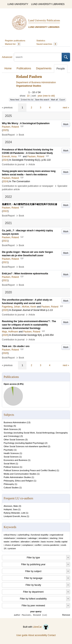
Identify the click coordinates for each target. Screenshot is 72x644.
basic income (47, 542)
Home (8, 68)
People (61, 69)
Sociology (8, 426)
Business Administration (15, 422)
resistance (22, 538)
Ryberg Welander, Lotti (14, 513)
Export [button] (62, 100)
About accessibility (38, 635)
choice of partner (13, 545)
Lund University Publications (44, 20)
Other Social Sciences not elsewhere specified (25, 446)
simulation (43, 538)
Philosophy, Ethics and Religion (18, 481)
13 (29, 422)
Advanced (7, 57)
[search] (38, 57)
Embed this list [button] (27, 100)
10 (28, 96)
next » (66, 108)
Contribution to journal (13, 164)
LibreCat (41, 627)
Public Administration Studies (17, 477)
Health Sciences (11, 453)
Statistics (41, 41)
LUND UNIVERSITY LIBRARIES (48, 4)
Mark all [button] (54, 100)
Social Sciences (11, 457)
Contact (52, 635)
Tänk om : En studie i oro (16, 346)
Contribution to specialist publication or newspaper (28, 186)
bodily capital (61, 542)
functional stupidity (40, 535)
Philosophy (9, 484)
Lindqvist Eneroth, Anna (15, 516)
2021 (5, 241)
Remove (66, 615)
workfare (15, 542)
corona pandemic (51, 545)
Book (21, 135)
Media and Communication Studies (20, 474)
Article (32, 164)
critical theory (10, 535)
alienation (25, 542)
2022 (5, 211)
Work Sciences (11, 429)
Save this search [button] (42, 100)
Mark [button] (66, 124)
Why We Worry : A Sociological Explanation (26, 123)
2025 (5, 130)
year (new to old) (46, 96)
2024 (5, 160)
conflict (38, 545)
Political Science (11, 467)
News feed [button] (14, 100)
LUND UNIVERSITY (18, 4)
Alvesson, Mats (11, 506)
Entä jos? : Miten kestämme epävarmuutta (25, 274)
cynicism (12, 548)
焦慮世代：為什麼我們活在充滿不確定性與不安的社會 (30, 204)
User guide (22, 635)
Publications (24, 68)
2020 (5, 310)
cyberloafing (24, 535)
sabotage (32, 538)
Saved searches (47, 44)
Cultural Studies (11, 488)
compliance (28, 545)
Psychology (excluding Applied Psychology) (24, 443)
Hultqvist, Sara (11, 509)
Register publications (15, 41)
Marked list (13, 44)
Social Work (9, 464)
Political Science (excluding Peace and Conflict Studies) (30, 470)
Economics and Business (15, 460)
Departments (44, 68)
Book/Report (8, 135)
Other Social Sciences (14, 440)
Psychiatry (9, 450)
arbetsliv (35, 542)
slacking (54, 538)
